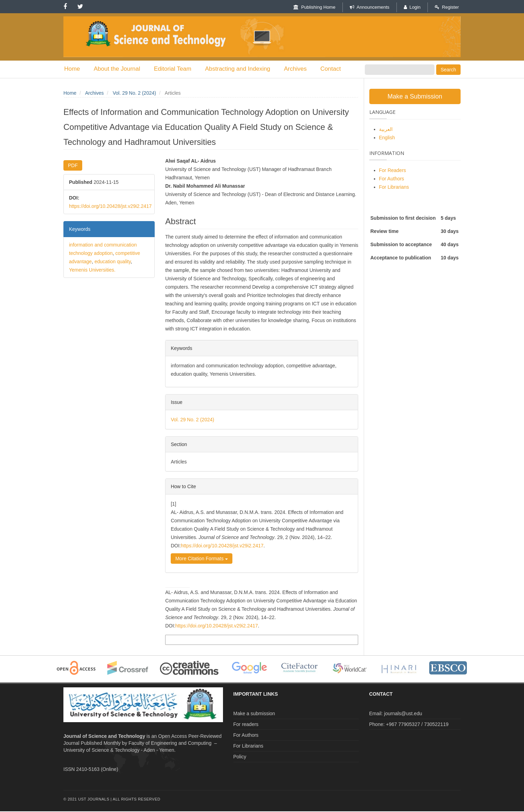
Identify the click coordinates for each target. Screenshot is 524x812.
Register (447, 7)
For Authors (392, 179)
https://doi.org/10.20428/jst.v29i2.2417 (110, 207)
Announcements (370, 7)
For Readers (393, 171)
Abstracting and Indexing (232, 69)
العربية (386, 130)
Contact (322, 69)
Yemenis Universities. (92, 271)
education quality (113, 262)
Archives (288, 69)
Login (412, 7)
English (387, 138)
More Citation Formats (201, 560)
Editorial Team (169, 69)
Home (71, 69)
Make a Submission (415, 97)
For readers (246, 725)
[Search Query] (400, 70)
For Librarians (394, 188)
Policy (240, 757)
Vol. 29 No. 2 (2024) (134, 94)
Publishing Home (314, 7)
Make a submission (254, 714)
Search (448, 70)
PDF (73, 166)
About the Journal (114, 69)
